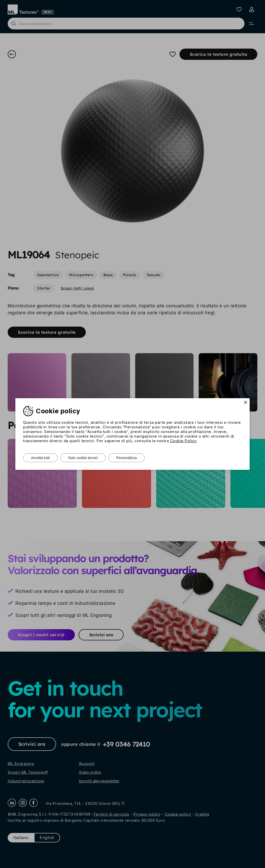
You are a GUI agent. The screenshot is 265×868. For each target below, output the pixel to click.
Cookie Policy (183, 441)
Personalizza (126, 458)
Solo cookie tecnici (83, 458)
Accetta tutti (40, 458)
